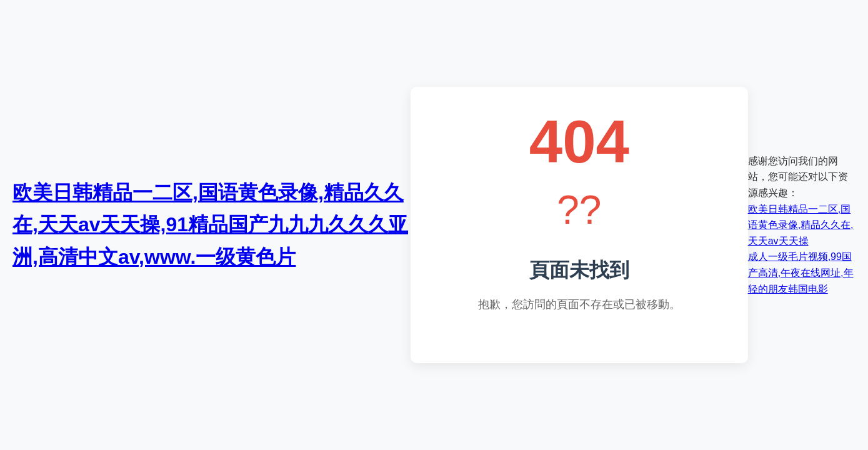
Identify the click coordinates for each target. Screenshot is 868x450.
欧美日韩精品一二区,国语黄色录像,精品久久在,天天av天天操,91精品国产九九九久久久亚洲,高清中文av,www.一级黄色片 (210, 224)
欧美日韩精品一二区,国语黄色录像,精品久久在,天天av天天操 (801, 225)
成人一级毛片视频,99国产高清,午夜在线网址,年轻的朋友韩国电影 (801, 272)
